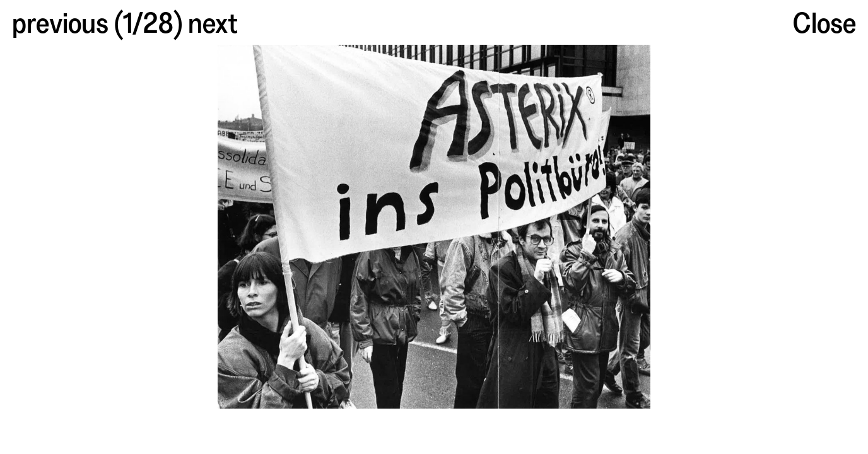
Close (824, 21)
